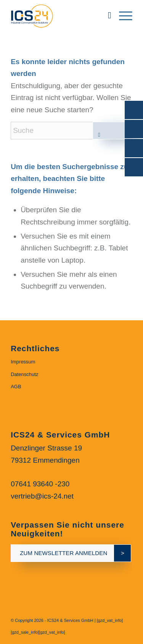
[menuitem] (106, 15)
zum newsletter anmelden (63, 553)
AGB (16, 387)
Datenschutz (24, 374)
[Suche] (106, 15)
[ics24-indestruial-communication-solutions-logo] (59, 15)
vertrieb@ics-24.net (42, 496)
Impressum (23, 362)
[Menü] (122, 15)
